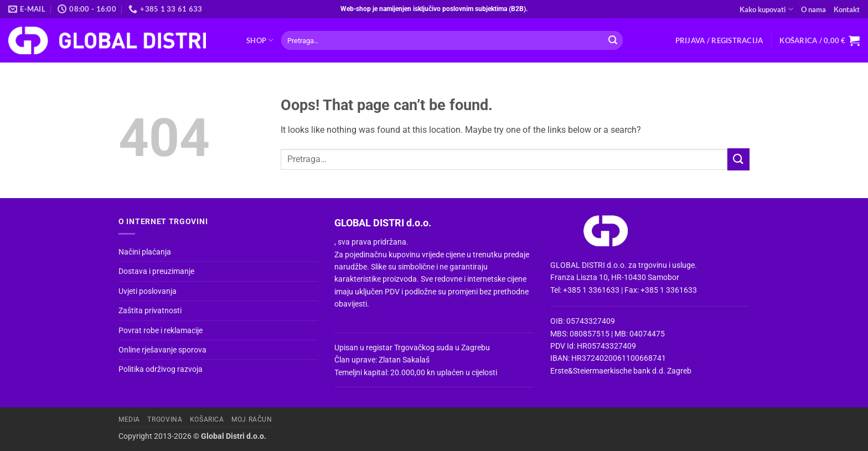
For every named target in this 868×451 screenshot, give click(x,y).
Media (129, 419)
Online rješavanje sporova (162, 350)
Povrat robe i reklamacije (161, 330)
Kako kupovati (766, 9)
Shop (260, 40)
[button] (719, 40)
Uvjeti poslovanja (148, 291)
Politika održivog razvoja (161, 369)
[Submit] (613, 40)
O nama (813, 9)
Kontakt (847, 9)
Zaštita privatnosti (150, 310)
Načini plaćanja (145, 252)
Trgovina (165, 419)
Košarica (207, 419)
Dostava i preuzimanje (156, 271)
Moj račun (252, 419)
